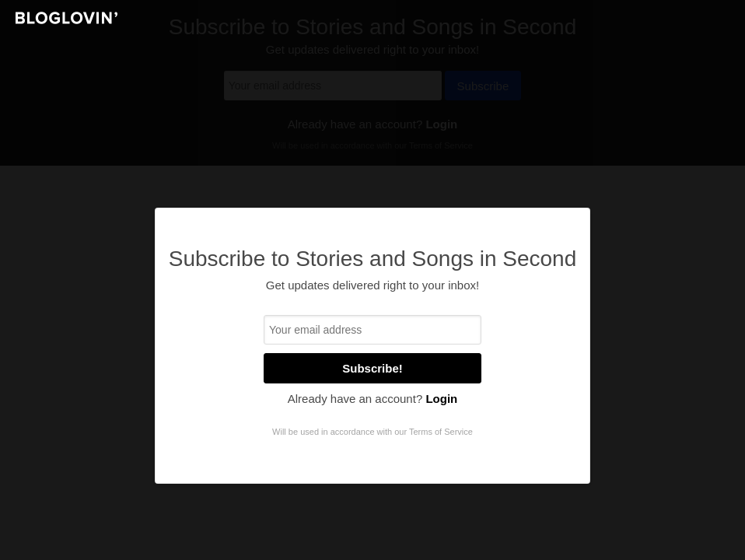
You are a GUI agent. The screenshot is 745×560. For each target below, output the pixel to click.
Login (441, 399)
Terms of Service (441, 432)
